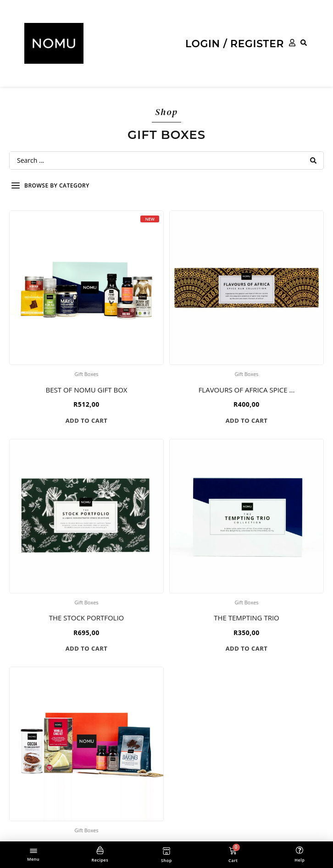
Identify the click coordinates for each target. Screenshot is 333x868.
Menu (33, 859)
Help (300, 860)
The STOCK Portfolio (87, 618)
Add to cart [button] (87, 420)
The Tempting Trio (247, 618)
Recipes (100, 860)
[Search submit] (313, 160)
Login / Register (235, 44)
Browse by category (57, 185)
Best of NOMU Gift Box (86, 390)
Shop (166, 860)
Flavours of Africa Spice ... (247, 390)
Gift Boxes (86, 374)
